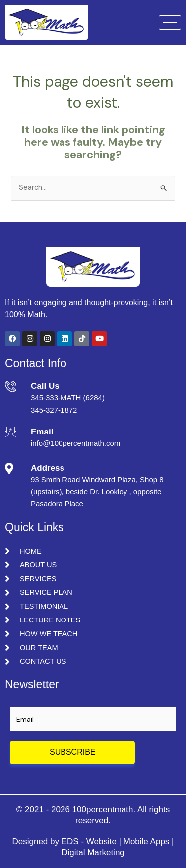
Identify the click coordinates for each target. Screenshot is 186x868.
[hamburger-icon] (170, 23)
